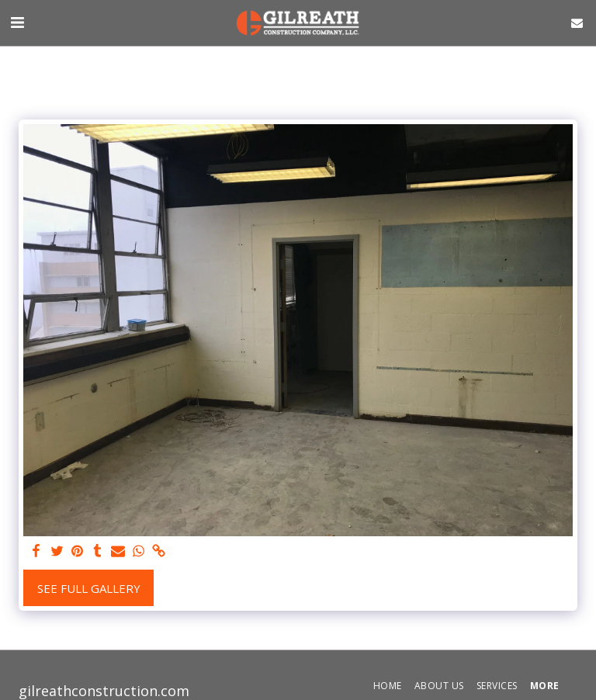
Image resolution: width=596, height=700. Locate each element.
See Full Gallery (89, 588)
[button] (17, 22)
